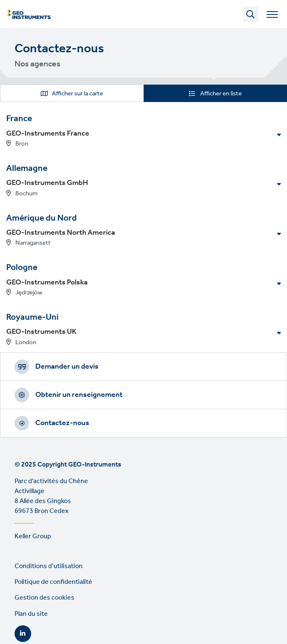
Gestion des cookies (44, 598)
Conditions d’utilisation (49, 566)
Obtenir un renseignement (79, 395)
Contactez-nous (62, 423)
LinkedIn (23, 634)
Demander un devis (67, 367)
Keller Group (33, 536)
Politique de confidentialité (53, 582)
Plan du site (31, 614)
